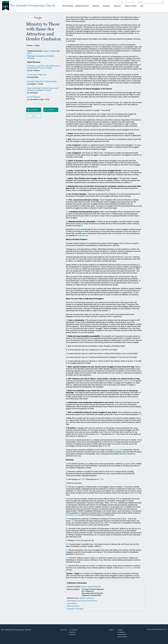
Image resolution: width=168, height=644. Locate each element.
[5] (139, 155)
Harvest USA (118, 450)
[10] (80, 283)
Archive (34, 116)
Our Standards (121, 632)
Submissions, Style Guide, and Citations (82, 601)
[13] (140, 414)
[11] (109, 311)
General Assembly (130, 6)
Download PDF (34, 110)
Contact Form (72, 632)
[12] (134, 361)
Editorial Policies (73, 606)
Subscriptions (72, 603)
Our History (120, 630)
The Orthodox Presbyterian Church (33, 6)
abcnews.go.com (72, 515)
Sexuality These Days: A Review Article (42, 81)
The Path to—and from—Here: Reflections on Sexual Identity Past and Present (44, 67)
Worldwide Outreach (122, 637)
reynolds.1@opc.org (86, 598)
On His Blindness (34, 97)
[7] (131, 182)
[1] (139, 17)
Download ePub (51, 110)
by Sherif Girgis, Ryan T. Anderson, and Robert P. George (43, 89)
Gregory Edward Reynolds (91, 587)
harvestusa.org (82, 236)
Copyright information (75, 609)
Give (142, 6)
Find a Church (72, 634)
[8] (109, 190)
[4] (71, 93)
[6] (129, 173)
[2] (89, 79)
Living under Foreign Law (37, 75)
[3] (91, 83)
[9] (82, 226)
